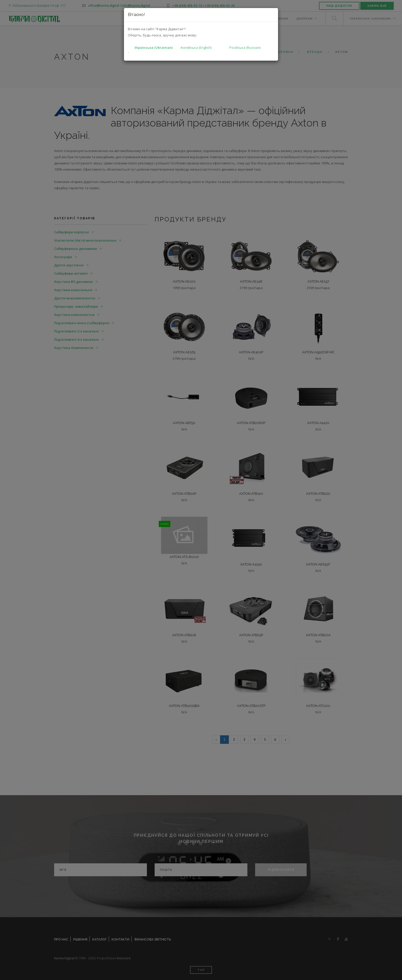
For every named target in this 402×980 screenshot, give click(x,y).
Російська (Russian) (245, 47)
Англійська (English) (196, 47)
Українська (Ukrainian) (153, 47)
